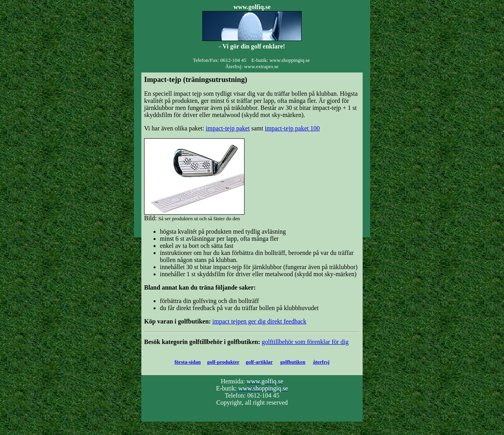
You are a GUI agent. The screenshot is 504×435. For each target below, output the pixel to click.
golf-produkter (223, 362)
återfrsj (321, 362)
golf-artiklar (259, 362)
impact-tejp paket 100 (293, 128)
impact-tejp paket (228, 128)
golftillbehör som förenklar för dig (305, 342)
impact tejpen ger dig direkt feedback (259, 321)
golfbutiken (293, 362)
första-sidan (187, 362)
